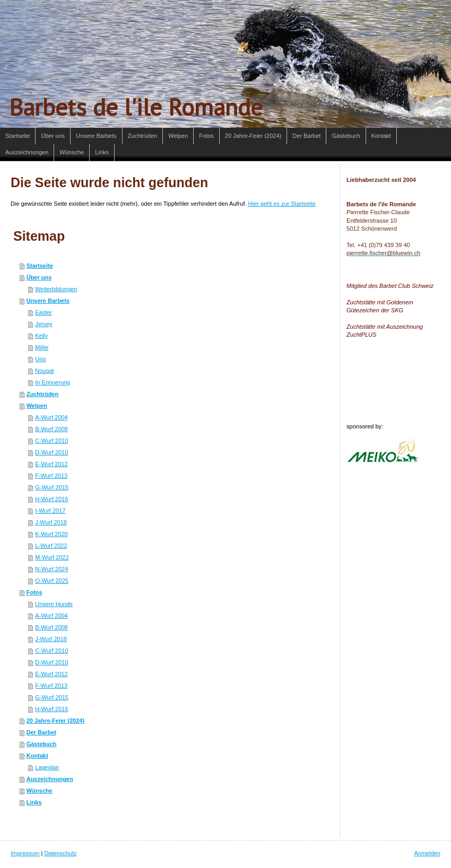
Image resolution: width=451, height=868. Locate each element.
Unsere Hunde (54, 604)
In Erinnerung (53, 382)
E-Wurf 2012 (51, 464)
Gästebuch (42, 744)
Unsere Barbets (48, 301)
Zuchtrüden (43, 394)
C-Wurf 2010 (51, 441)
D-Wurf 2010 (51, 452)
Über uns (39, 277)
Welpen (37, 406)
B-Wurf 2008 (51, 429)
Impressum (25, 853)
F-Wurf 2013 (51, 476)
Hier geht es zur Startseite (282, 204)
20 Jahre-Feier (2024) (55, 721)
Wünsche (40, 791)
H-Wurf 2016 (51, 499)
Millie (42, 347)
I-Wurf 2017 (50, 511)
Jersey (44, 324)
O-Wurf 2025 (52, 581)
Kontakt (37, 756)
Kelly (41, 336)
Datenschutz (60, 853)
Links (34, 802)
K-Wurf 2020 (51, 534)
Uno (40, 359)
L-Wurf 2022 (51, 546)
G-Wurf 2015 (52, 487)
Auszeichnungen (50, 779)
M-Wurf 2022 (52, 557)
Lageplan (47, 767)
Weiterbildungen (56, 289)
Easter (44, 312)
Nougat (44, 371)
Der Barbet (41, 732)
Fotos (34, 592)
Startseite (40, 266)
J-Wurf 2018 (51, 522)
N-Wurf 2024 (51, 569)
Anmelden (427, 853)
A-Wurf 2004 (51, 417)
